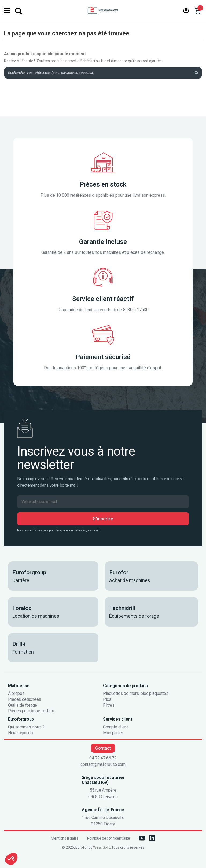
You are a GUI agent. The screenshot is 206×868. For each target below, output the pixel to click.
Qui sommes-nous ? (26, 727)
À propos (16, 694)
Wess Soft (101, 847)
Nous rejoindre (21, 733)
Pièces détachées (25, 699)
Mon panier (113, 733)
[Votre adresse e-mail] (103, 502)
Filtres (109, 705)
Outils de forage (23, 705)
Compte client (115, 727)
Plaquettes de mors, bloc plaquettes (136, 694)
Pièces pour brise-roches (31, 711)
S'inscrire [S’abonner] (103, 519)
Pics (107, 699)
